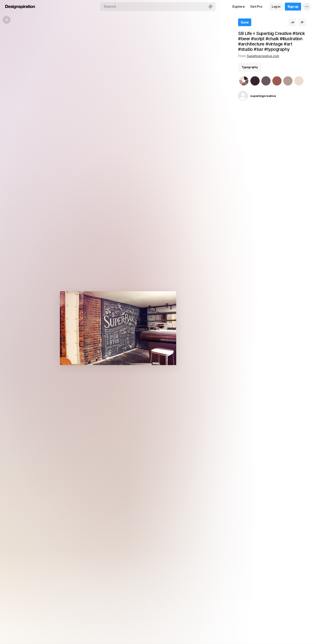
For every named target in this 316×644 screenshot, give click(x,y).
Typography (250, 67)
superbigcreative (263, 96)
